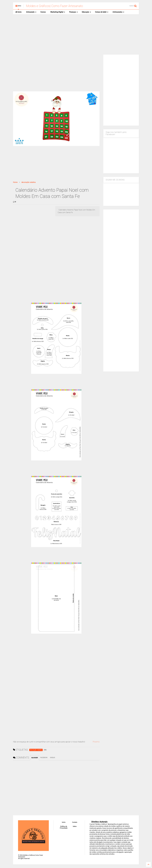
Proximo (96, 742)
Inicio (18, 12)
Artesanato (31, 12)
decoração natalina (29, 182)
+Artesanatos (118, 12)
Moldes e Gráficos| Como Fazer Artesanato (54, 6)
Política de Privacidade (64, 827)
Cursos (43, 12)
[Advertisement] (76, 34)
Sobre (75, 826)
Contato (75, 822)
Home (15, 182)
